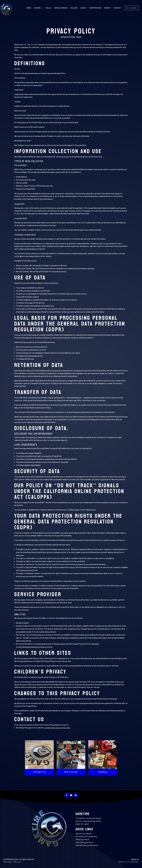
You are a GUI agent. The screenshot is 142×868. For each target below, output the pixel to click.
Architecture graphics (86, 836)
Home (29, 8)
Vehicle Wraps (61, 8)
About (83, 8)
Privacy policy (13, 862)
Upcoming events (84, 842)
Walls (49, 8)
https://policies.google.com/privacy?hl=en (34, 647)
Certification (95, 8)
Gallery (74, 8)
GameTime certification (87, 845)
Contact (117, 8)
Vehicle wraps (82, 839)
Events (107, 8)
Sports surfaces (84, 834)
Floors (37, 8)
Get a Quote (131, 8)
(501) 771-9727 (82, 824)
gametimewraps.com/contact (57, 728)
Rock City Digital (128, 862)
